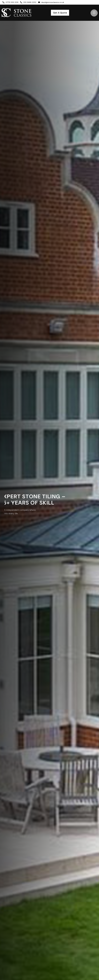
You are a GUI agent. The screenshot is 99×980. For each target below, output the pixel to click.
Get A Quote (60, 13)
